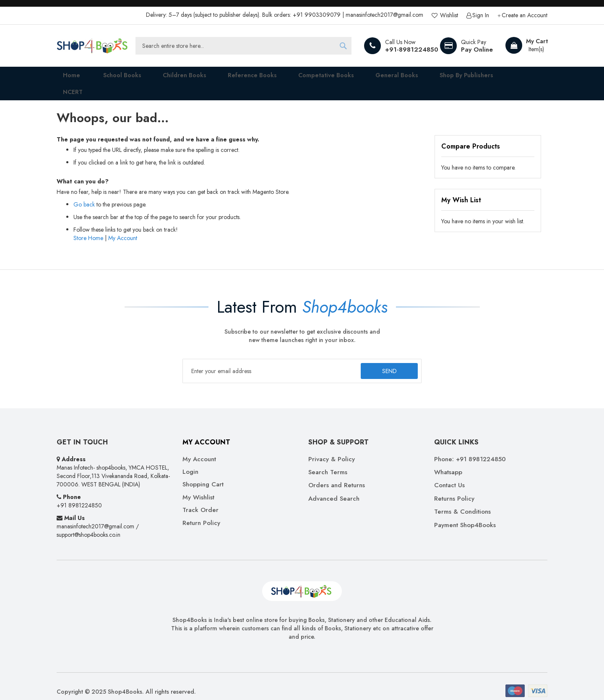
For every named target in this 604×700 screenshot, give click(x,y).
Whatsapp (448, 461)
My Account (123, 227)
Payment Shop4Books (465, 514)
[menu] (302, 78)
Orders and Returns (337, 475)
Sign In (481, 15)
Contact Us (449, 475)
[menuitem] (113, 78)
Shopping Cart (203, 474)
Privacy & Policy (332, 448)
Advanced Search (334, 488)
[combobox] (243, 46)
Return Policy (201, 512)
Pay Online (477, 50)
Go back (84, 193)
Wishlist (448, 15)
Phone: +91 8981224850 (470, 448)
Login (190, 461)
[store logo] (92, 46)
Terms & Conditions (462, 501)
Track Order (200, 500)
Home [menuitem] (65, 78)
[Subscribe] (387, 360)
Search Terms (328, 461)
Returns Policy (454, 488)
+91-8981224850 (412, 50)
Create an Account (525, 15)
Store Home (88, 227)
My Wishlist (198, 487)
